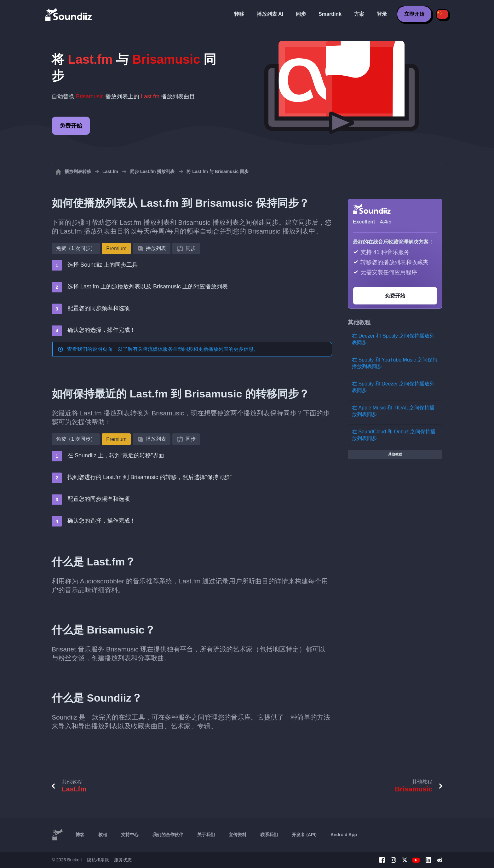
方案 (359, 14)
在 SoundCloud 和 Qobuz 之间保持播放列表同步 (394, 435)
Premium (116, 249)
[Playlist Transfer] (69, 14)
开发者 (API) (304, 835)
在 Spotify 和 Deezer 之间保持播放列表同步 (393, 387)
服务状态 (123, 860)
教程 (103, 835)
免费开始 (71, 126)
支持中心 (130, 835)
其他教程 (395, 454)
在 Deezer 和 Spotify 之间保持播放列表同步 (393, 339)
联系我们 (269, 835)
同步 (301, 14)
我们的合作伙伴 (168, 835)
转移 (239, 14)
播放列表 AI (270, 14)
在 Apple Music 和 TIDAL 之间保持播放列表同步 (393, 411)
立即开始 (414, 14)
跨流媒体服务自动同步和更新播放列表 (186, 349)
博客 (80, 835)
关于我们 (206, 835)
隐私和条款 (98, 860)
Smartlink (330, 14)
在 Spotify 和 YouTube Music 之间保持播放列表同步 (395, 363)
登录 (382, 14)
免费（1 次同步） (76, 248)
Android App (344, 835)
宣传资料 (238, 835)
